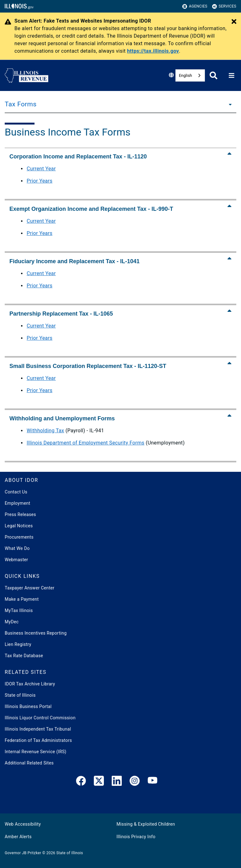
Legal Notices (19, 526)
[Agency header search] (214, 75)
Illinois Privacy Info (136, 837)
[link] (81, 782)
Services (224, 6)
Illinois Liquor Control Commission (40, 718)
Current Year (41, 169)
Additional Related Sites (29, 763)
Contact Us (16, 492)
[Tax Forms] (228, 104)
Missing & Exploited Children (146, 824)
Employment (17, 503)
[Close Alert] (234, 22)
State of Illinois (20, 695)
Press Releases (20, 514)
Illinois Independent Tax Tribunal (38, 729)
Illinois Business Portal (28, 706)
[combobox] (190, 75)
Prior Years (40, 181)
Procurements (19, 537)
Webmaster (16, 560)
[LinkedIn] (117, 782)
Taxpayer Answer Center (29, 588)
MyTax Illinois (19, 610)
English (185, 75)
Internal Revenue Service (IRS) (36, 752)
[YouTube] (153, 782)
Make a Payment (22, 599)
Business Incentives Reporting (36, 633)
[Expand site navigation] (232, 76)
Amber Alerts (18, 837)
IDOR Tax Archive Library (30, 684)
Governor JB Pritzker (23, 853)
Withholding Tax (45, 431)
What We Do (17, 548)
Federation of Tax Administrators (38, 740)
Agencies (195, 6)
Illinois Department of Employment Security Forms (86, 443)
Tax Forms (21, 104)
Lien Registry (18, 644)
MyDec (12, 622)
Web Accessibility (23, 824)
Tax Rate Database (24, 656)
